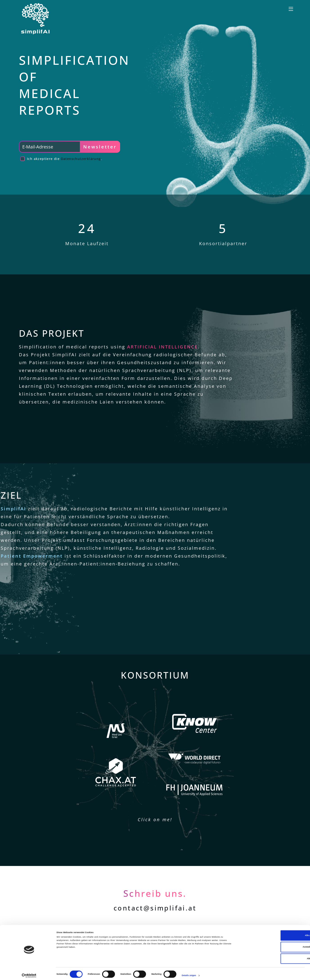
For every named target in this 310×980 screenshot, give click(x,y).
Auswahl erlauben (272, 944)
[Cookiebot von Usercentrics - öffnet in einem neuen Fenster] (29, 972)
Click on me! (155, 820)
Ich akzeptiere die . (65, 159)
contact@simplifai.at (155, 908)
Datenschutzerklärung (81, 159)
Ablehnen (273, 955)
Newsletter (100, 147)
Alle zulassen (272, 932)
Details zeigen (189, 973)
